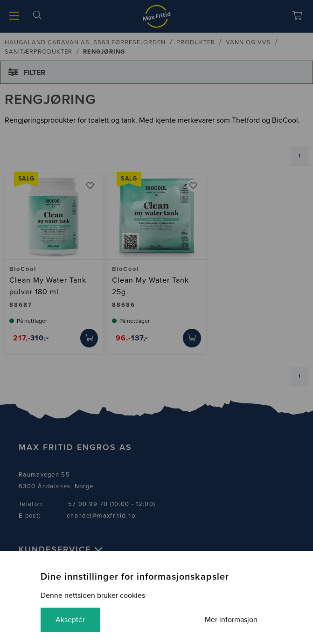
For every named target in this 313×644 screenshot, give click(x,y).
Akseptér (70, 620)
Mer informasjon (231, 620)
